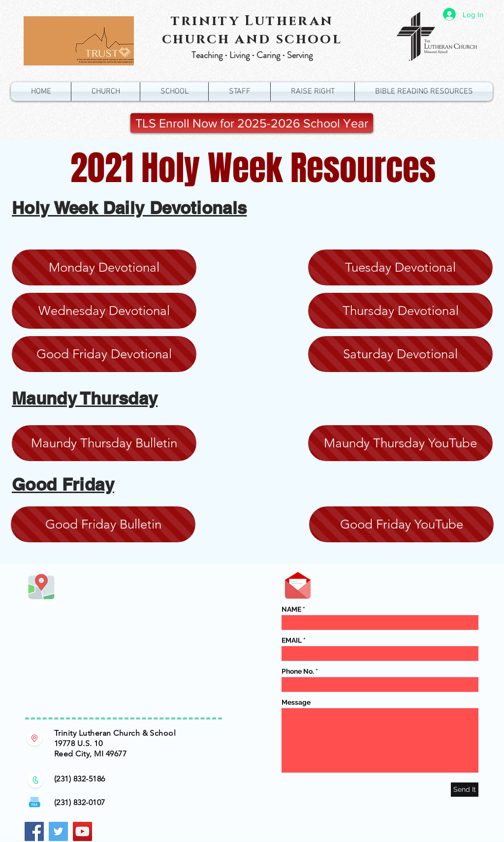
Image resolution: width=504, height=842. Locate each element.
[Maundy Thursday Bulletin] (104, 443)
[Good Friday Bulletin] (103, 524)
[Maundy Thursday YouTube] (400, 443)
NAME (291, 609)
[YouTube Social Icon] (82, 831)
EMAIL (292, 640)
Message (296, 702)
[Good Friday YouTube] (401, 524)
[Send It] (465, 790)
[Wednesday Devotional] (104, 311)
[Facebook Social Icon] (34, 831)
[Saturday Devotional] (400, 354)
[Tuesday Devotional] (400, 267)
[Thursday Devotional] (400, 311)
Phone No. (298, 671)
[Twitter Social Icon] (58, 831)
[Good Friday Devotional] (104, 354)
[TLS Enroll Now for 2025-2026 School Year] (252, 123)
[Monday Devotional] (104, 267)
